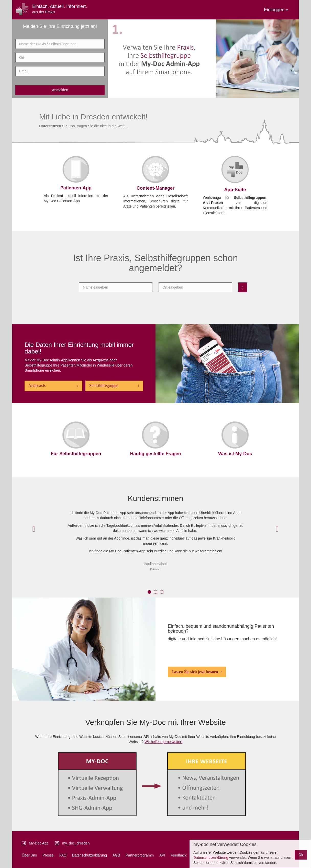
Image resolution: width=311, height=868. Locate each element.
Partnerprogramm (140, 855)
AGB (116, 855)
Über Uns (29, 855)
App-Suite (235, 190)
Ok (301, 855)
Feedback (179, 855)
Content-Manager (155, 188)
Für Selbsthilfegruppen (76, 454)
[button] (34, 529)
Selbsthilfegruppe (104, 386)
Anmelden (60, 90)
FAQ (63, 855)
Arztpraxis (37, 386)
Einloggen (276, 10)
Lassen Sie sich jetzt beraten (195, 672)
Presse (48, 855)
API (162, 855)
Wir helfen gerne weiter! (163, 742)
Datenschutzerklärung (90, 855)
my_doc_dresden (76, 843)
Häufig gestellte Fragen (155, 454)
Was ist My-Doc (235, 454)
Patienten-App (76, 188)
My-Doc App (39, 843)
